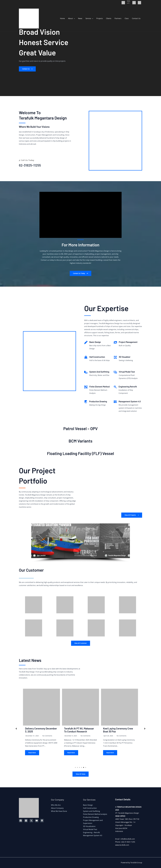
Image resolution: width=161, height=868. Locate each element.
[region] (80, 543)
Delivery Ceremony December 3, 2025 (41, 730)
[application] (74, 18)
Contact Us (136, 18)
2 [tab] (77, 767)
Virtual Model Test (90, 829)
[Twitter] (31, 821)
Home (62, 18)
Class (127, 18)
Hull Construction (90, 808)
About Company (57, 808)
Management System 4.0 (93, 835)
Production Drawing (91, 817)
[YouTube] (37, 821)
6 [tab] (86, 767)
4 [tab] (82, 767)
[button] (27, 69)
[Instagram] (26, 821)
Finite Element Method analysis (95, 814)
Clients (109, 18)
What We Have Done (59, 811)
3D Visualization (89, 826)
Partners (118, 18)
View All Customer (81, 643)
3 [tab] (79, 767)
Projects (100, 18)
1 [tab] (75, 767)
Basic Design (88, 805)
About (71, 18)
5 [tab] (84, 767)
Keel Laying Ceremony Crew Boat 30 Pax (118, 730)
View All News (81, 774)
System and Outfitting (91, 811)
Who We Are (56, 805)
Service (89, 18)
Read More (32, 753)
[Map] (42, 821)
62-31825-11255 (30, 165)
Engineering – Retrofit (91, 832)
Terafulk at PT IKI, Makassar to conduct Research (79, 730)
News (80, 18)
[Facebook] (21, 821)
